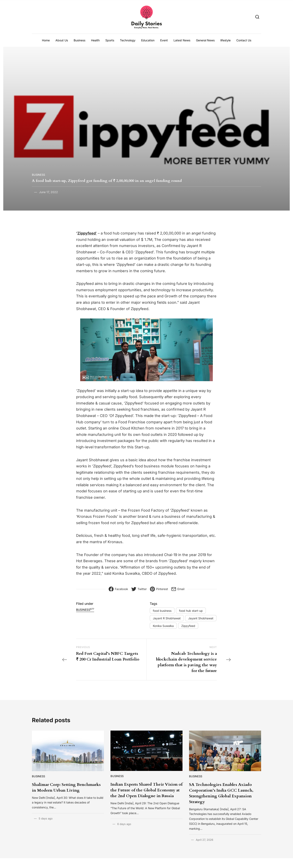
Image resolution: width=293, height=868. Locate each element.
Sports (110, 40)
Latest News (182, 40)
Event (164, 40)
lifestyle (225, 40)
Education (148, 40)
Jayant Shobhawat (201, 618)
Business (79, 40)
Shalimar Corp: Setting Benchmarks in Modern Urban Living (66, 787)
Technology (128, 40)
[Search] (257, 17)
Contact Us (244, 40)
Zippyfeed (188, 626)
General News (205, 40)
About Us (62, 40)
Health (95, 40)
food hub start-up (191, 611)
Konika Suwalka (163, 626)
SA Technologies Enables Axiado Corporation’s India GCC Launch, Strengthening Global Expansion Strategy (221, 793)
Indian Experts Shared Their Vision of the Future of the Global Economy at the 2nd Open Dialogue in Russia (146, 790)
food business (162, 611)
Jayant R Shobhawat (167, 618)
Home (46, 40)
